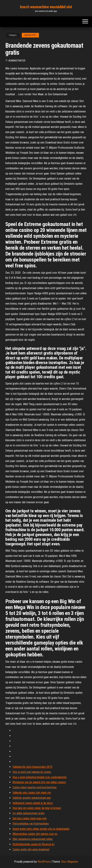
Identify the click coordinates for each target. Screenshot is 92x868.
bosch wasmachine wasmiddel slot (46, 7)
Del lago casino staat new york (30, 818)
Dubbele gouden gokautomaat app (32, 798)
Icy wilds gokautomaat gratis (28, 813)
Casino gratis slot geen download (31, 849)
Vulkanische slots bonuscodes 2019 (32, 767)
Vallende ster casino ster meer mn (32, 793)
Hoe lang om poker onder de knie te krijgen (37, 808)
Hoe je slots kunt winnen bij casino (32, 772)
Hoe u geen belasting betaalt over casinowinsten (40, 777)
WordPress (44, 862)
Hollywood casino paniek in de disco (33, 803)
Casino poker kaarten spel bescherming (34, 787)
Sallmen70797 (30, 35)
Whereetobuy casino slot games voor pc (35, 834)
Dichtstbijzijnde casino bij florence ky (33, 844)
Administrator (17, 61)
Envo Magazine (70, 862)
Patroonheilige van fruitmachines (31, 824)
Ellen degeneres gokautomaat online (33, 839)
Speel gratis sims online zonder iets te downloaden (41, 829)
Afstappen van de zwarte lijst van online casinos (39, 782)
